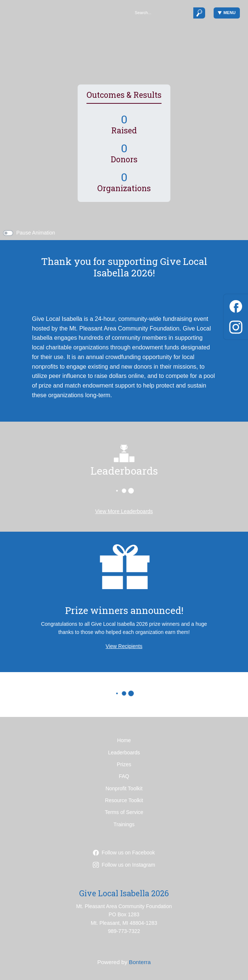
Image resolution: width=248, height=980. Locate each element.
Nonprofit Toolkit (124, 788)
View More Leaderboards (124, 511)
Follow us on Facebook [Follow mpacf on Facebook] (124, 853)
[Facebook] (236, 305)
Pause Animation (36, 233)
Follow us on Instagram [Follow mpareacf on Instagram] (124, 865)
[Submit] (199, 13)
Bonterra (140, 962)
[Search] (162, 13)
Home (124, 740)
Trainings (124, 824)
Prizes (124, 764)
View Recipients (124, 646)
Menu (227, 13)
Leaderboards (124, 753)
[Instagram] (236, 326)
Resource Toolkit (124, 800)
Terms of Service (124, 812)
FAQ (124, 776)
